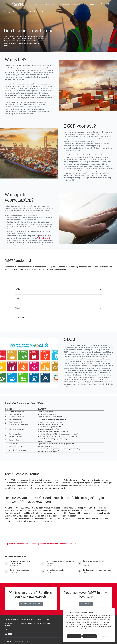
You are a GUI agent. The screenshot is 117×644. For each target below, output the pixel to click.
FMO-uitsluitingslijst (44, 238)
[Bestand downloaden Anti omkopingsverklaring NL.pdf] (43, 571)
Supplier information (44, 623)
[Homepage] (18, 4)
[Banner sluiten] (113, 611)
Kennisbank (55, 4)
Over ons (85, 4)
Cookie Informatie (43, 620)
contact (11, 270)
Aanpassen (105, 636)
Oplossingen (34, 4)
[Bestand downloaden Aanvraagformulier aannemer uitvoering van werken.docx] (43, 563)
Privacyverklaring (27, 620)
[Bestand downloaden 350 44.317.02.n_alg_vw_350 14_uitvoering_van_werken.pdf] (79, 563)
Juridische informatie (28, 623)
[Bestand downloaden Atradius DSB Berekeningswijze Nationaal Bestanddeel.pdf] (79, 571)
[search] (102, 4)
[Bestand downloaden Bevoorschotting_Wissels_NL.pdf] (6, 571)
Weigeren (74, 636)
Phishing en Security (12, 620)
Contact (92, 4)
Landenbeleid (65, 4)
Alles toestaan (90, 636)
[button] (8, 4)
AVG (6, 630)
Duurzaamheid (76, 4)
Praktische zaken (45, 4)
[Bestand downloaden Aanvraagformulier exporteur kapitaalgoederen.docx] (6, 563)
